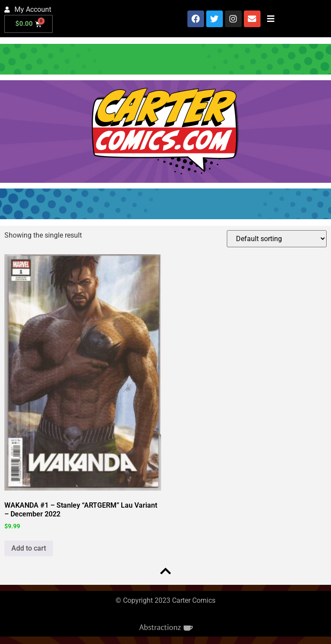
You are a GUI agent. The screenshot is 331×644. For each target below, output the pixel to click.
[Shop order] (277, 239)
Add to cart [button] (29, 548)
